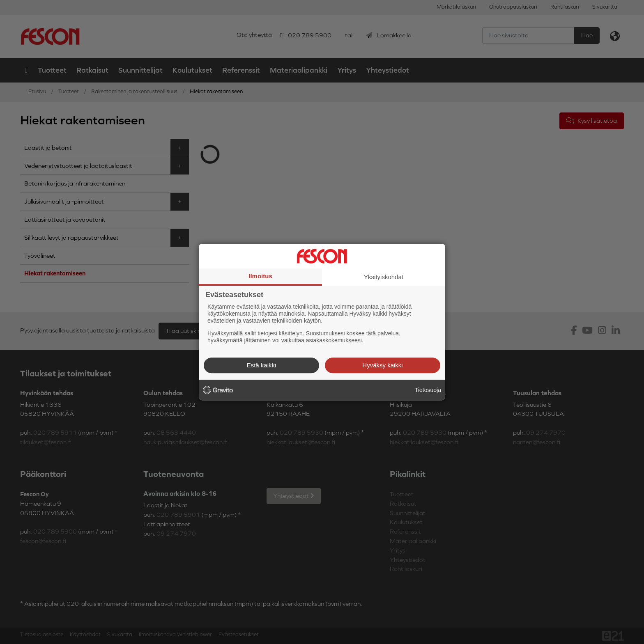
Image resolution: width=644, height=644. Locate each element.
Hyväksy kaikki (382, 365)
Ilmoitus (260, 276)
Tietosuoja (428, 390)
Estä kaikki (262, 365)
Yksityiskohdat (384, 277)
